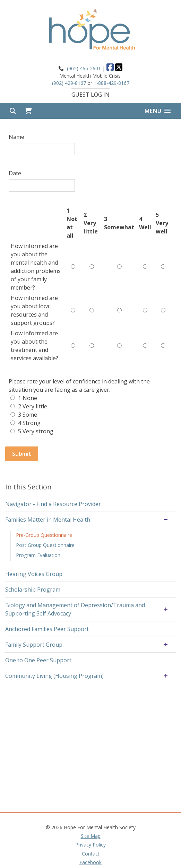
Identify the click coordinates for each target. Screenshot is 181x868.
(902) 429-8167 (69, 83)
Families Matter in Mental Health (48, 520)
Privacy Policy (90, 845)
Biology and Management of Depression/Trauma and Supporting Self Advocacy (75, 609)
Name (16, 137)
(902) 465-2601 (84, 68)
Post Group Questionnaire (45, 545)
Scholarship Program (33, 590)
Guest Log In (90, 95)
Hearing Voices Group (34, 574)
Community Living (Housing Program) (54, 676)
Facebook (90, 862)
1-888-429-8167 (111, 83)
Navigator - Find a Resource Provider (53, 504)
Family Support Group (34, 645)
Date (15, 173)
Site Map (91, 836)
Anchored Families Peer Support (47, 629)
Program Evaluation (38, 555)
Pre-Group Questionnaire (44, 535)
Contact (91, 854)
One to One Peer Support (38, 660)
